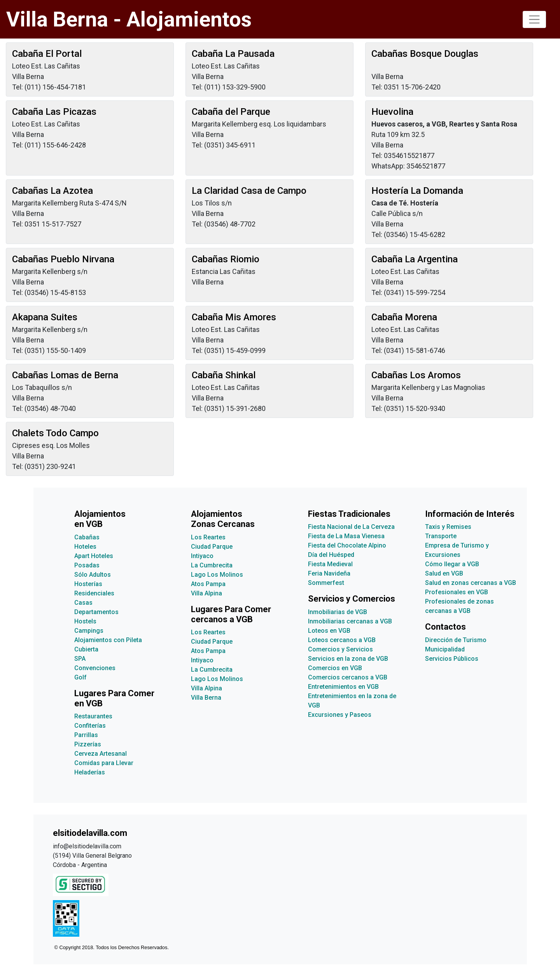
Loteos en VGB (329, 631)
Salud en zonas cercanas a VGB (471, 583)
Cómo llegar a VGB (452, 564)
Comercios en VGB (335, 668)
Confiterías (90, 726)
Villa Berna (206, 698)
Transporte (441, 536)
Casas (83, 603)
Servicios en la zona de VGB (348, 659)
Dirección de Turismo (456, 640)
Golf (80, 677)
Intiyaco (202, 556)
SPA (80, 659)
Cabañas (87, 537)
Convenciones (95, 668)
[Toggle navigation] (534, 19)
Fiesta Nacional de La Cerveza (351, 527)
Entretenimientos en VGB (343, 687)
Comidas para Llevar (104, 763)
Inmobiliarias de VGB (338, 612)
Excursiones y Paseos (340, 715)
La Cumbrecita (212, 565)
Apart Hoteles (94, 556)
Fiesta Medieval (330, 564)
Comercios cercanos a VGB (348, 677)
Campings (89, 631)
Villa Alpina (206, 593)
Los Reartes (208, 537)
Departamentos (96, 612)
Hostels (85, 621)
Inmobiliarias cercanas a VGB (350, 621)
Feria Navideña (329, 573)
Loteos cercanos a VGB (342, 640)
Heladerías (90, 772)
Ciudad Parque (212, 547)
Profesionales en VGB (457, 592)
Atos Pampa (208, 584)
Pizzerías (88, 744)
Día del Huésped (331, 555)
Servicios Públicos (452, 659)
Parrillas (86, 735)
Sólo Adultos (93, 575)
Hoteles (85, 547)
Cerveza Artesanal (101, 754)
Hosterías (88, 584)
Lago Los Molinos (217, 575)
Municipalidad (445, 649)
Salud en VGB (444, 573)
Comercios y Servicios (340, 649)
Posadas (87, 565)
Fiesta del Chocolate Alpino (347, 545)
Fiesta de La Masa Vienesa (346, 536)
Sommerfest (326, 583)
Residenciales (94, 593)
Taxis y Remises (448, 527)
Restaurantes (93, 716)
